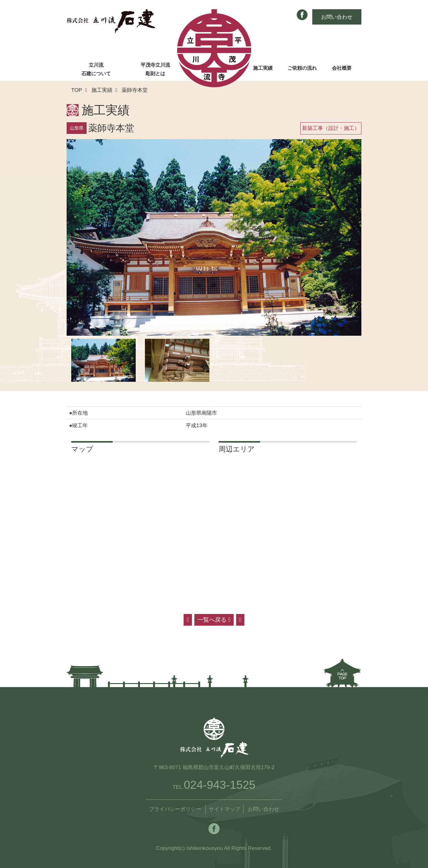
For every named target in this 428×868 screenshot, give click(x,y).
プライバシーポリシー (175, 809)
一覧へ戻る (214, 620)
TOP (77, 90)
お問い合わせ (337, 17)
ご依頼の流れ (302, 68)
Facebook (302, 15)
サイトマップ (224, 809)
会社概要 (342, 68)
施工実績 (263, 68)
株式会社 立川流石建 (111, 21)
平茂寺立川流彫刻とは (155, 69)
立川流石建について (96, 69)
